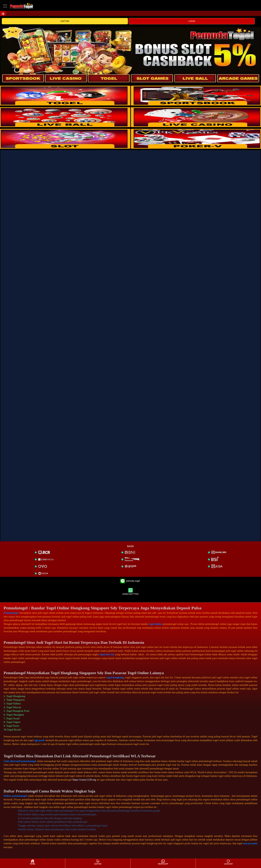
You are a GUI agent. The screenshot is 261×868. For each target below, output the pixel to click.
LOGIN (192, 21)
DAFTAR (65, 21)
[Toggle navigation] (5, 6)
